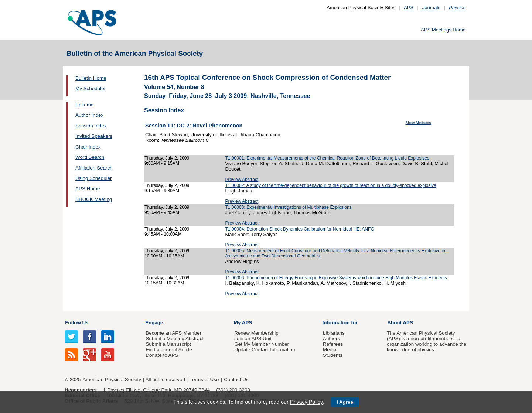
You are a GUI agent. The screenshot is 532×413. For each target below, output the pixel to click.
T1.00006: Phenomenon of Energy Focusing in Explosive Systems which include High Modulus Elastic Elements (336, 278)
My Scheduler (91, 88)
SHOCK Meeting (94, 199)
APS (409, 8)
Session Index (91, 126)
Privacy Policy (306, 402)
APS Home (88, 189)
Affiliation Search (94, 168)
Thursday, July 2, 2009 (167, 158)
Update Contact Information (265, 350)
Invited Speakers (94, 136)
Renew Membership (256, 333)
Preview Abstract (242, 180)
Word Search (90, 157)
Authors (331, 339)
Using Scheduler (94, 178)
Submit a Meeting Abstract (175, 339)
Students (333, 355)
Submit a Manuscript (168, 344)
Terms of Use (204, 380)
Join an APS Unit (253, 339)
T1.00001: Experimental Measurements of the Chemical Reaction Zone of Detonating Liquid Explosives (327, 158)
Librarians (334, 333)
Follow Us (77, 323)
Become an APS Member (173, 333)
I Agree (345, 402)
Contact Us (236, 380)
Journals (431, 8)
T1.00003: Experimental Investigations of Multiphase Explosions (288, 207)
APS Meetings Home (443, 30)
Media (330, 350)
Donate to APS (162, 355)
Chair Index (88, 147)
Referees (333, 344)
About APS (400, 323)
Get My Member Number (262, 344)
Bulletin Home (91, 78)
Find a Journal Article (169, 350)
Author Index (89, 115)
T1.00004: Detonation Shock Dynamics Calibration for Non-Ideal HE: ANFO (299, 229)
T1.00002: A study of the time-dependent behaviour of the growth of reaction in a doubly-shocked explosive (330, 185)
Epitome (84, 105)
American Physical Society (112, 380)
